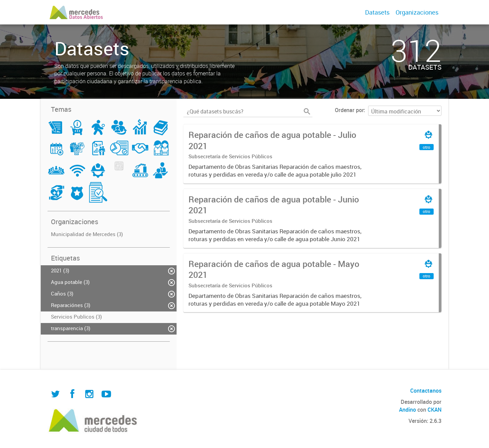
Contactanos (426, 391)
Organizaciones (417, 12)
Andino (407, 410)
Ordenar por (349, 110)
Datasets (377, 12)
